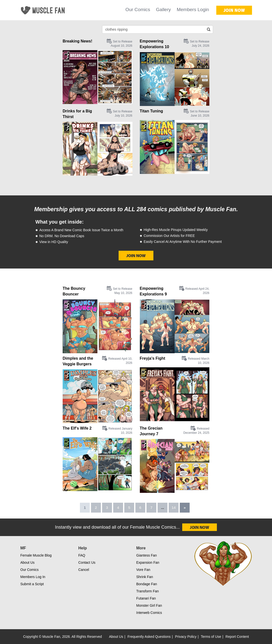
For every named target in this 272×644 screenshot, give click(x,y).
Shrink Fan (145, 577)
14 (174, 508)
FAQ (82, 555)
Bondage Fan (147, 584)
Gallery (163, 10)
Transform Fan (148, 591)
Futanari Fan (146, 598)
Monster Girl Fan (149, 605)
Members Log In (33, 577)
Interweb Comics (149, 613)
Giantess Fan (147, 555)
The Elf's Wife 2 (77, 428)
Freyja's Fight (153, 358)
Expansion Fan (148, 562)
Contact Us (87, 562)
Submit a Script (32, 584)
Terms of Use (211, 637)
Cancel (84, 570)
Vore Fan (143, 570)
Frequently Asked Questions (149, 637)
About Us (28, 562)
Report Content (237, 637)
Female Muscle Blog (36, 555)
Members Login (193, 10)
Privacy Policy (186, 637)
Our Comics (138, 10)
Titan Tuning (152, 111)
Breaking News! (77, 41)
